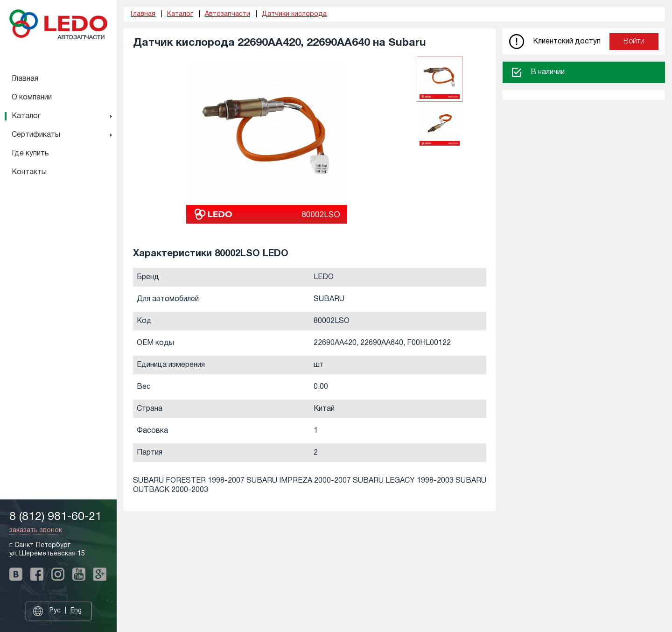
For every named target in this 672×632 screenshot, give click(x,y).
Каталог (26, 116)
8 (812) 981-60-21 (56, 517)
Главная (25, 79)
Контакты (29, 172)
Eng (76, 611)
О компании (32, 98)
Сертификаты (36, 135)
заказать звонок (36, 530)
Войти (634, 42)
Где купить (30, 154)
